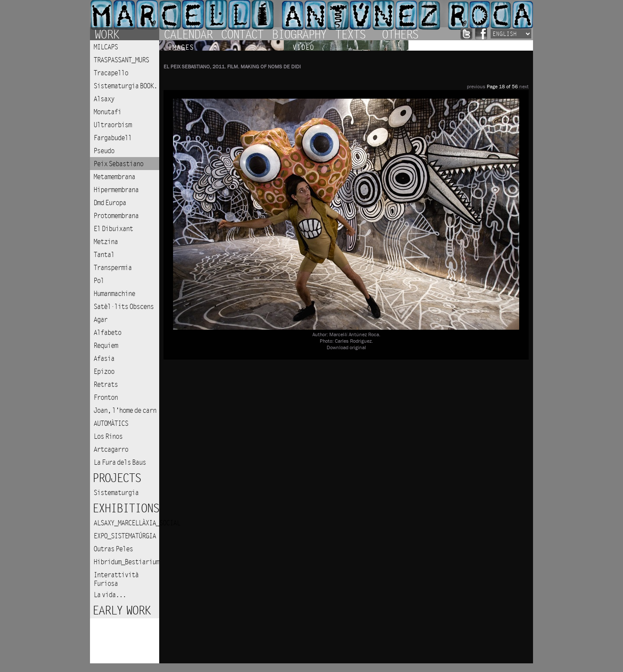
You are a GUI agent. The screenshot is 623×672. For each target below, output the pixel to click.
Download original (346, 348)
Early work (121, 611)
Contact (242, 34)
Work (106, 34)
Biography (299, 34)
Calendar (188, 34)
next (524, 87)
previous (476, 87)
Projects (116, 478)
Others (400, 34)
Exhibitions (125, 509)
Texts (350, 34)
